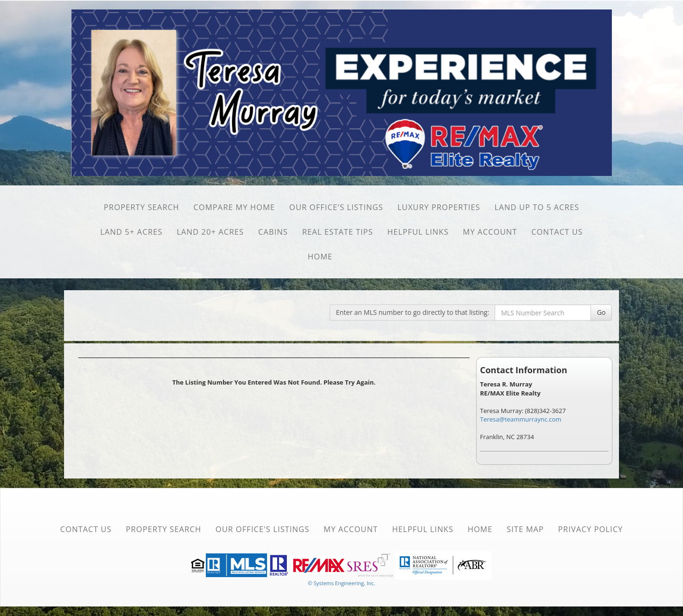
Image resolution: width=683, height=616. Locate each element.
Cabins (273, 232)
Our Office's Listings (336, 207)
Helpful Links (418, 232)
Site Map (525, 529)
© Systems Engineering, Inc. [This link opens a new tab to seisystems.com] (341, 583)
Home (320, 257)
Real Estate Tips (338, 232)
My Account (490, 232)
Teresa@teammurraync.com (521, 419)
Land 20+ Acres (211, 232)
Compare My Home (234, 207)
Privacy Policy (591, 529)
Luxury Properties (439, 207)
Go (601, 312)
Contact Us (557, 232)
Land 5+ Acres (131, 232)
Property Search (142, 207)
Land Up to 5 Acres (537, 207)
